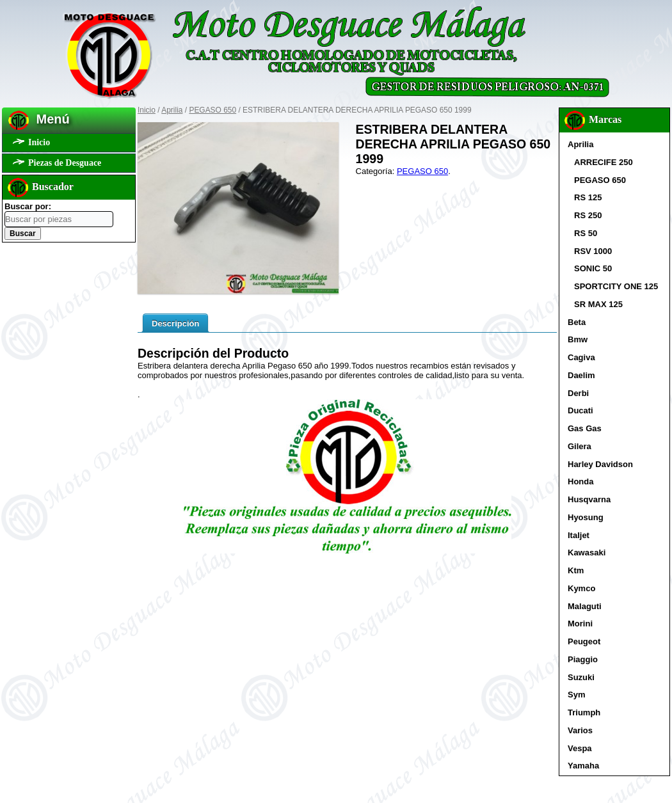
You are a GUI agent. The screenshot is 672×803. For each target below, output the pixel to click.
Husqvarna (589, 499)
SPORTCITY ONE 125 (616, 286)
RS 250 (588, 215)
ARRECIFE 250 (604, 162)
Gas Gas (585, 428)
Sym (576, 695)
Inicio (39, 142)
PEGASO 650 (212, 110)
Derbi (578, 393)
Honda (580, 481)
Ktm (576, 570)
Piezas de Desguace (65, 163)
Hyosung (586, 517)
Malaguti (585, 606)
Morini (580, 624)
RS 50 (586, 233)
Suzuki (581, 677)
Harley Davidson (600, 464)
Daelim (581, 375)
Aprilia (172, 110)
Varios (580, 730)
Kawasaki (587, 553)
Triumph (584, 712)
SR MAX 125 (598, 304)
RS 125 (588, 197)
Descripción (175, 323)
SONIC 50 (593, 268)
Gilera (580, 446)
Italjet (579, 535)
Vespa (580, 748)
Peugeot (584, 641)
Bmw (578, 339)
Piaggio (583, 659)
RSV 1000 (593, 251)
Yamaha (583, 766)
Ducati (580, 410)
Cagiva (581, 357)
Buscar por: (28, 206)
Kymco (581, 588)
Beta (577, 322)
